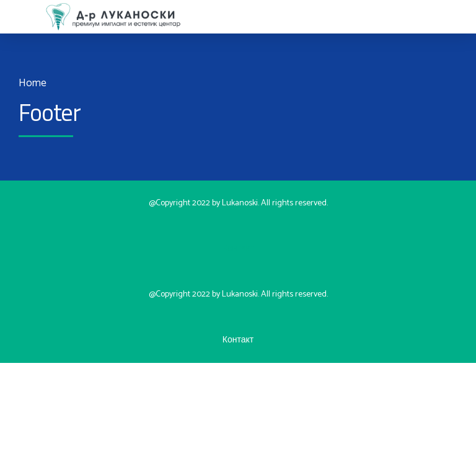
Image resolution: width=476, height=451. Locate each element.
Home (33, 83)
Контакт (238, 249)
